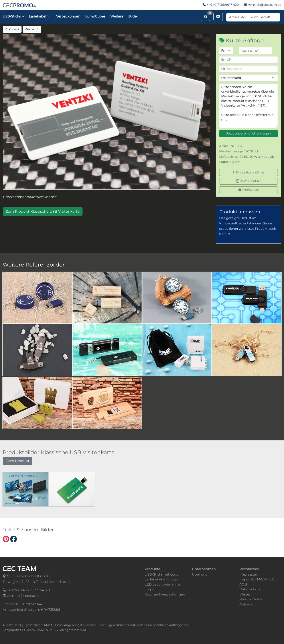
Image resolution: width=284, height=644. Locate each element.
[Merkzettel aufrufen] (205, 17)
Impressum (249, 574)
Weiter (32, 29)
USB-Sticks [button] (14, 16)
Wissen (245, 594)
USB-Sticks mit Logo (162, 574)
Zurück (12, 29)
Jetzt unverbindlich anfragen (248, 133)
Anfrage (246, 604)
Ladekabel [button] (40, 16)
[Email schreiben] (218, 17)
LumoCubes (95, 16)
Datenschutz (250, 589)
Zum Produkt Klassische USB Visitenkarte (43, 211)
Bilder (133, 16)
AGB (243, 584)
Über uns (199, 574)
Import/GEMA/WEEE (257, 579)
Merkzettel (248, 190)
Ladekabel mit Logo (161, 579)
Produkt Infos (251, 599)
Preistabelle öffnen (249, 172)
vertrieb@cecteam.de (265, 5)
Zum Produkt (248, 181)
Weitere (117, 16)
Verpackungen (68, 16)
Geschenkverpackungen (165, 594)
